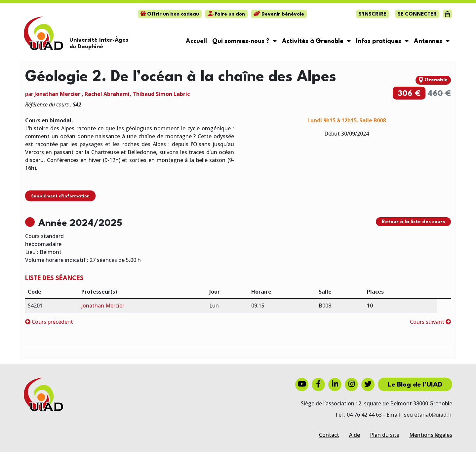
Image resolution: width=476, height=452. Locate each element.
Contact (329, 435)
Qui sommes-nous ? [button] (242, 41)
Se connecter (417, 14)
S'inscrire (373, 14)
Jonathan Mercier (57, 94)
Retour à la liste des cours (413, 222)
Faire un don (226, 14)
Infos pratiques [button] (379, 41)
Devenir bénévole (279, 14)
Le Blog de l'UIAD (415, 385)
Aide (355, 435)
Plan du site (385, 435)
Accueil (196, 41)
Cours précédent (49, 322)
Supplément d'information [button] (60, 196)
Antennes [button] (429, 41)
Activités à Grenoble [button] (314, 41)
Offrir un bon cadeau (170, 14)
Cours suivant (430, 322)
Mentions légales (431, 435)
